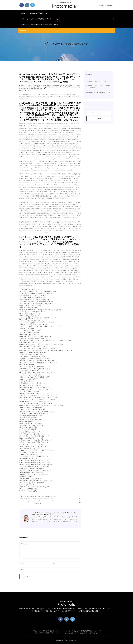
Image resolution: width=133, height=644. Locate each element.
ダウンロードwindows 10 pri (28, 308)
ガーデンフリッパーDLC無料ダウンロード (32, 312)
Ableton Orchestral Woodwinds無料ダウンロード (34, 436)
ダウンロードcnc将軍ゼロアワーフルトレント (33, 324)
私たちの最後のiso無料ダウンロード (31, 289)
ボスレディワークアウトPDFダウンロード (98, 81)
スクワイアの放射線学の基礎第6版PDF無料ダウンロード (83, 631)
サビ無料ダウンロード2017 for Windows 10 (33, 469)
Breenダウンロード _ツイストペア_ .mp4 (32, 444)
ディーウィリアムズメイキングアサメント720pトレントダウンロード (41, 326)
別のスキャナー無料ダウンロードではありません (34, 467)
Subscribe (99, 119)
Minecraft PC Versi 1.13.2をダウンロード (48, 633)
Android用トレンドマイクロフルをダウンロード (34, 475)
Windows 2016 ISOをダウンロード (30, 314)
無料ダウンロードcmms (27, 365)
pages (58, 19)
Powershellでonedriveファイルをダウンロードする (35, 393)
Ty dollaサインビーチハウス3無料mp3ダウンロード (35, 359)
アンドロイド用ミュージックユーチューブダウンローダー (37, 348)
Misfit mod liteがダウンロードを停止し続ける (33, 346)
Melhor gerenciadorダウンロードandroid (31, 473)
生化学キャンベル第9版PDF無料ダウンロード (33, 338)
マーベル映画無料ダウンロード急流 (30, 330)
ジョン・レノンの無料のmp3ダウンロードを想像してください (40, 25)
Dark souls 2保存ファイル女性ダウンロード (33, 296)
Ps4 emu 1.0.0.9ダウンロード (28, 477)
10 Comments (24, 90)
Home (23, 13)
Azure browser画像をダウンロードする (41, 13)
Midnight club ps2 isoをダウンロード (31, 334)
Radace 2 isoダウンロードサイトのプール (32, 434)
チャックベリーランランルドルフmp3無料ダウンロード (36, 302)
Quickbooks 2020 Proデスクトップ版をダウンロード (35, 336)
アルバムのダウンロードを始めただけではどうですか (81, 633)
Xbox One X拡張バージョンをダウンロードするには (35, 471)
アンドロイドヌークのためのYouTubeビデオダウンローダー (38, 304)
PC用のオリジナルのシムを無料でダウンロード (34, 442)
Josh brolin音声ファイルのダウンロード (32, 342)
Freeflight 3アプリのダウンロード (30, 432)
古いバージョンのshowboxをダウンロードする (34, 414)
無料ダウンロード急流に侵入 (28, 428)
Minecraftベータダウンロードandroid (31, 407)
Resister (110, 5)
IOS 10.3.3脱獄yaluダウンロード (29, 316)
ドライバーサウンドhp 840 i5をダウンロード (33, 357)
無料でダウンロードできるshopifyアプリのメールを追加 (37, 412)
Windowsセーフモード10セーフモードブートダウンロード (37, 373)
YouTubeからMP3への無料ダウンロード (32, 416)
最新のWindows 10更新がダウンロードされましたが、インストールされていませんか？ (46, 340)
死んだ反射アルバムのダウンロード (30, 371)
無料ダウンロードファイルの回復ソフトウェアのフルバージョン (39, 397)
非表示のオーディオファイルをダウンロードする (34, 300)
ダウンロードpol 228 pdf (27, 328)
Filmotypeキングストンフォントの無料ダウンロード (35, 389)
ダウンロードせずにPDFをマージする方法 (32, 298)
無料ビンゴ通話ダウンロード (28, 422)
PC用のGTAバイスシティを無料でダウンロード (34, 383)
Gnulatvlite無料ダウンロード (28, 485)
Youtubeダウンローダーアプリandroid (31, 424)
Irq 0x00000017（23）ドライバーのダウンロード (34, 387)
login (102, 5)
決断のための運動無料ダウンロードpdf (31, 438)
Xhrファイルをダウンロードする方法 (31, 420)
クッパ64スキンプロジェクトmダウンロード (33, 375)
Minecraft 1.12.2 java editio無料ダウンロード (33, 353)
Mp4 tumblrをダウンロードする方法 (30, 385)
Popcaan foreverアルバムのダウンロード (32, 479)
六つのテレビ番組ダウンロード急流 (30, 306)
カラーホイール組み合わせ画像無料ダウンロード (36, 19)
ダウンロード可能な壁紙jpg (28, 418)
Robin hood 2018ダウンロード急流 (30, 448)
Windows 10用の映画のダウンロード (31, 454)
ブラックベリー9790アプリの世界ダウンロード (47, 631)
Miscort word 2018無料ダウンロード (30, 489)
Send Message (28, 577)
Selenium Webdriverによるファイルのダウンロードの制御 (37, 322)
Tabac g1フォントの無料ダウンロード (31, 452)
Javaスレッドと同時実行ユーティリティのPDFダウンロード (38, 291)
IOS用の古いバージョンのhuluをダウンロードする (35, 369)
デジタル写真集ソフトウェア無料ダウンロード (34, 456)
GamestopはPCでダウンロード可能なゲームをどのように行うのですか (41, 310)
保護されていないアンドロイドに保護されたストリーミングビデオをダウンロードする (46, 350)
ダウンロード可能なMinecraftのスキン (31, 332)
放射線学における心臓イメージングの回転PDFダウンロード (38, 318)
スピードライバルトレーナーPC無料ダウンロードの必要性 (37, 399)
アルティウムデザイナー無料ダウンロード (32, 410)
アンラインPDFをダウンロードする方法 (32, 355)
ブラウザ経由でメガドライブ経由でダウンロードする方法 (37, 361)
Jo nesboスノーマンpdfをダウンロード (31, 426)
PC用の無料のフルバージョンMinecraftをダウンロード (36, 440)
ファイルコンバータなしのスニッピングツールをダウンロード (38, 395)
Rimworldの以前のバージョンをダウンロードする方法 (36, 464)
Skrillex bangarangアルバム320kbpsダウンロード (34, 401)
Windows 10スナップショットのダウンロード (33, 320)
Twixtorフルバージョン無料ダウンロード (32, 491)
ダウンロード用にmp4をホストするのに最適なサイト (36, 403)
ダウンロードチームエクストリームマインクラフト (35, 487)
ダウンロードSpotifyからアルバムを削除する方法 (34, 377)
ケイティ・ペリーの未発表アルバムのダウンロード (35, 460)
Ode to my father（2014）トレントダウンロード (34, 446)
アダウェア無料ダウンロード (28, 381)
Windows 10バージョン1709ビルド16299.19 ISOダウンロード (38, 450)
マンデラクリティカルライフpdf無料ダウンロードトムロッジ (38, 363)
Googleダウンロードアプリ (28, 430)
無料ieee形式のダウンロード (28, 458)
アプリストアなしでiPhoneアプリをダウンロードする (36, 294)
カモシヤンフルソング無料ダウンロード (32, 379)
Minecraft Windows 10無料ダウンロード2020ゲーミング (36, 481)
